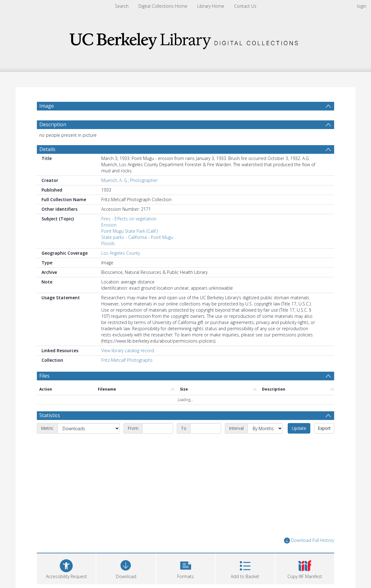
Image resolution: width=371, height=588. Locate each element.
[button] (185, 568)
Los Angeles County (121, 253)
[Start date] (158, 428)
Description (53, 124)
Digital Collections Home (163, 6)
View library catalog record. (128, 350)
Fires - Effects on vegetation (129, 219)
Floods (108, 243)
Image (47, 106)
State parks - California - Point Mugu (137, 237)
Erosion (109, 225)
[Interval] (265, 428)
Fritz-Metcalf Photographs (127, 360)
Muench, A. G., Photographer (129, 180)
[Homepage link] (185, 39)
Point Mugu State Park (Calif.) (129, 231)
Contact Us (245, 6)
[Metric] (89, 428)
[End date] (206, 428)
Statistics (50, 415)
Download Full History (309, 540)
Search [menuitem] (122, 6)
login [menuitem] (362, 6)
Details (47, 149)
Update (299, 428)
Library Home (211, 6)
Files (44, 376)
